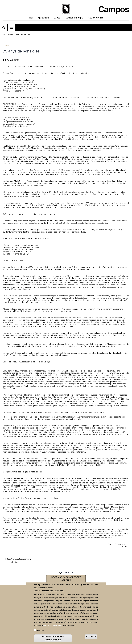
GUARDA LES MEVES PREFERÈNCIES (53, 639)
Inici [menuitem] (31, 18)
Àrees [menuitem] (57, 18)
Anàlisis (40, 631)
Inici (5, 34)
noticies (10, 34)
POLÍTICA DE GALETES (53, 626)
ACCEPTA (91, 638)
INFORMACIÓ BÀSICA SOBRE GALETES (66, 580)
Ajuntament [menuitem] (43, 18)
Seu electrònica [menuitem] (96, 18)
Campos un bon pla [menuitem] (74, 18)
